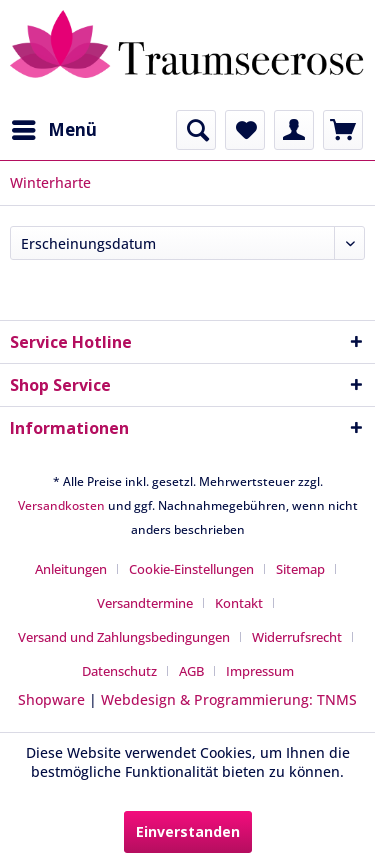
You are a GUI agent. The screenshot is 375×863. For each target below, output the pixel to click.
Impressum (260, 671)
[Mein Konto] (294, 130)
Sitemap (300, 569)
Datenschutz (119, 671)
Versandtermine (145, 603)
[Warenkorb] (343, 130)
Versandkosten (61, 505)
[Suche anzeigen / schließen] (196, 130)
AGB (191, 671)
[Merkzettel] (245, 130)
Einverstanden (188, 831)
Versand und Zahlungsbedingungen (124, 637)
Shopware (51, 699)
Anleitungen (71, 569)
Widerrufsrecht (297, 637)
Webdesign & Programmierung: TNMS (229, 699)
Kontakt (239, 603)
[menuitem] (53, 130)
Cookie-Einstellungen (191, 569)
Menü (54, 127)
